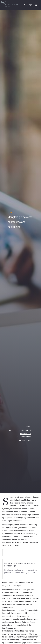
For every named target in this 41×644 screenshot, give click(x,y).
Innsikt (10, 212)
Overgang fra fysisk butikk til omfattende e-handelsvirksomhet (20, 434)
